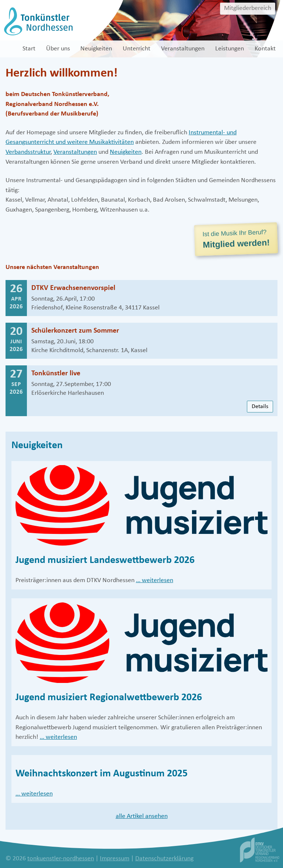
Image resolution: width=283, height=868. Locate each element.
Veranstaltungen (75, 152)
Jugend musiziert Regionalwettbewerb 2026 (109, 698)
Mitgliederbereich (248, 8)
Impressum (115, 859)
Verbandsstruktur (28, 152)
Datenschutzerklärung (164, 859)
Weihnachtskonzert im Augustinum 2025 (102, 774)
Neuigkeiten (126, 152)
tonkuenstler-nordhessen (61, 859)
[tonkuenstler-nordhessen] (37, 21)
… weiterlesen (155, 580)
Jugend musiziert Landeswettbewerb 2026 (105, 560)
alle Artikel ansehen (142, 816)
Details (260, 407)
